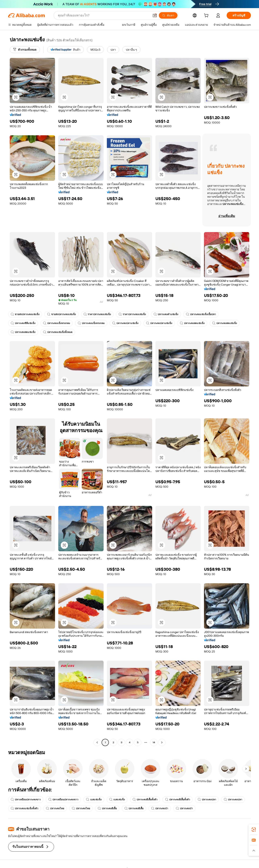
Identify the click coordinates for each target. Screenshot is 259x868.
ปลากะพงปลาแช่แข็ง (125, 323)
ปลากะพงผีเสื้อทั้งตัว (145, 800)
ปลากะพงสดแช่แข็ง (192, 323)
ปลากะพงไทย (55, 808)
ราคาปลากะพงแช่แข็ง (97, 314)
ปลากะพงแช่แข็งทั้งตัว (24, 808)
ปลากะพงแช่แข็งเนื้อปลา (201, 314)
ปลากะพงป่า (160, 808)
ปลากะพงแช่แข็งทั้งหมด (58, 332)
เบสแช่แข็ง (94, 800)
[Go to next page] (162, 742)
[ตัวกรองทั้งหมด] (25, 50)
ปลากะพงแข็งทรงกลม (57, 323)
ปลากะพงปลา (207, 800)
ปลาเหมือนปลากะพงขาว (26, 800)
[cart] (207, 16)
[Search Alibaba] (103, 15)
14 (154, 742)
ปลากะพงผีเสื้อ (107, 808)
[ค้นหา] (168, 15)
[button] (155, 15)
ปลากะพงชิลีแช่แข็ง (23, 323)
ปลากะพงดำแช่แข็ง (166, 314)
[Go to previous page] (97, 742)
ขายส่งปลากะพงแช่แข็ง (25, 314)
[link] (254, 830)
